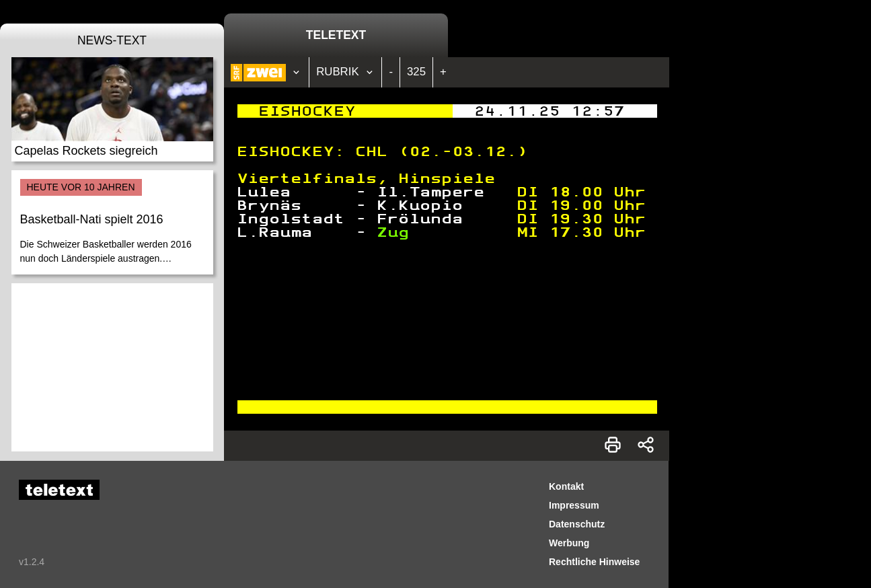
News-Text (112, 40)
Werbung (569, 543)
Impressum (574, 505)
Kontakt (566, 486)
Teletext (336, 35)
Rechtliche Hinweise (594, 562)
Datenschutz (577, 524)
